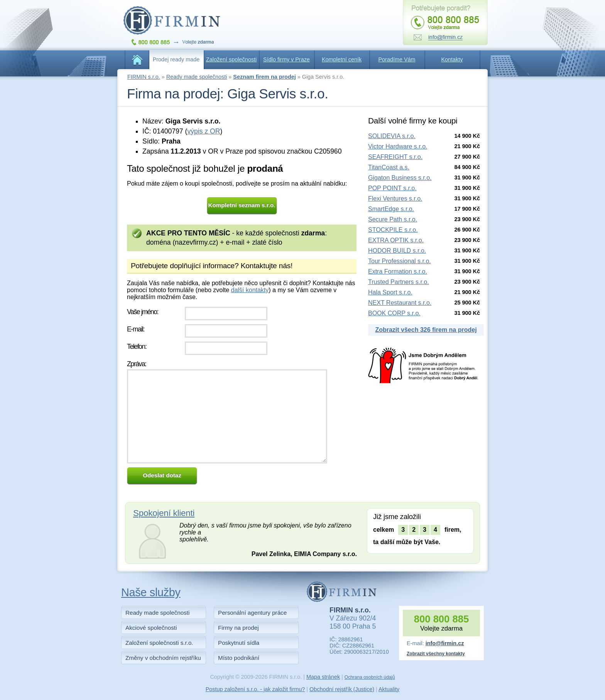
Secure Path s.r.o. (393, 219)
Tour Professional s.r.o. (400, 261)
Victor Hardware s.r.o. (398, 146)
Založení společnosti (231, 59)
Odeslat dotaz (162, 475)
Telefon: (137, 347)
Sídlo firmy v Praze (286, 59)
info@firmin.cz (445, 643)
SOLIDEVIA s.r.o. (392, 136)
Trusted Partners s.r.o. (399, 282)
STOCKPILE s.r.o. (393, 230)
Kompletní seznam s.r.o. (242, 205)
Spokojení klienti (164, 513)
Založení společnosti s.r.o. (159, 643)
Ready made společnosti (197, 77)
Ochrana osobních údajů (370, 677)
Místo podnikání (239, 658)
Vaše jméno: (143, 312)
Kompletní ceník (342, 59)
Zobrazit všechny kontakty (436, 654)
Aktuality (389, 689)
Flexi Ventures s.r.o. (395, 199)
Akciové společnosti (151, 628)
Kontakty (452, 59)
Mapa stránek (323, 677)
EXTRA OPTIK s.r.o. (396, 240)
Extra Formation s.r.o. (398, 271)
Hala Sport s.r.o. (390, 292)
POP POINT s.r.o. (392, 188)
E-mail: (136, 329)
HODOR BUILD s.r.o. (397, 251)
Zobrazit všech (426, 330)
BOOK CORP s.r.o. (394, 313)
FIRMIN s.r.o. (144, 77)
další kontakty (250, 290)
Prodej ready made (176, 59)
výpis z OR (204, 131)
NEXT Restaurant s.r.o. (400, 303)
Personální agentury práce (252, 613)
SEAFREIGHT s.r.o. (395, 157)
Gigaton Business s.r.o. (400, 178)
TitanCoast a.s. (389, 167)
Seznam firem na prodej (264, 77)
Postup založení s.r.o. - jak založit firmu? (255, 689)
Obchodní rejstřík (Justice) (342, 689)
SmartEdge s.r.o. (391, 209)
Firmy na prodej (238, 628)
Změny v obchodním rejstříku (163, 658)
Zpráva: (137, 364)
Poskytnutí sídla (239, 643)
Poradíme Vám (397, 59)
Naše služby (151, 592)
